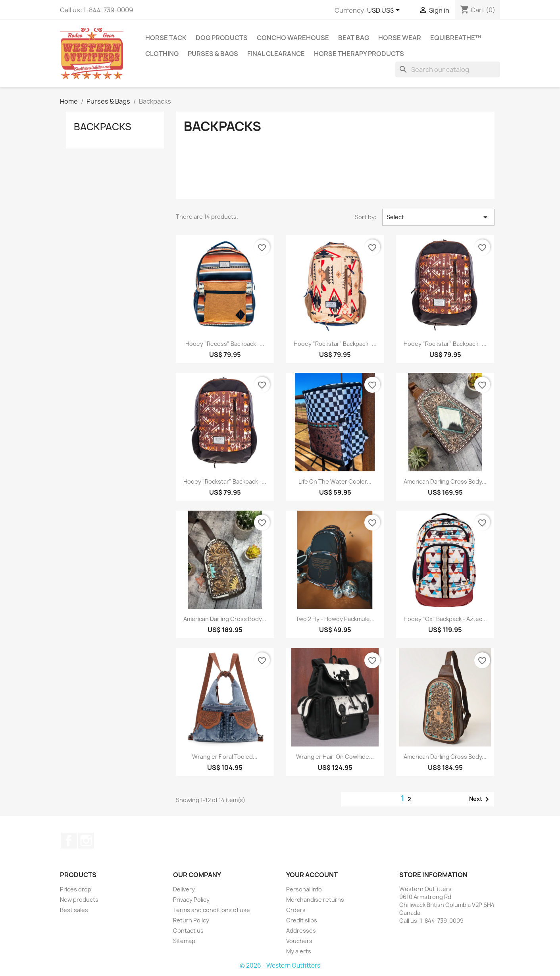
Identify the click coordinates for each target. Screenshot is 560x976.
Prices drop (76, 889)
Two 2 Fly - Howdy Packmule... (335, 619)
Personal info (304, 889)
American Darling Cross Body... (445, 481)
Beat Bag (354, 38)
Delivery (184, 889)
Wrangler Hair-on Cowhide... (335, 757)
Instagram (86, 841)
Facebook (69, 841)
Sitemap (184, 941)
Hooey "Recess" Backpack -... (225, 344)
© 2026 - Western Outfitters (280, 965)
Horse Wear (400, 38)
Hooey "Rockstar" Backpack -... (335, 344)
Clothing (162, 54)
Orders (296, 910)
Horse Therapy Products (359, 54)
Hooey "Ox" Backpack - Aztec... (445, 619)
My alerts (299, 951)
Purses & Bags (213, 54)
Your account (312, 875)
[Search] (448, 69)
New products (79, 900)
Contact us (188, 931)
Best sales (74, 910)
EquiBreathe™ (456, 38)
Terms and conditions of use (212, 910)
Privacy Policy (191, 900)
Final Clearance (276, 54)
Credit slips (302, 920)
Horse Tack (166, 38)
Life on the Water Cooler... (335, 481)
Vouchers (299, 941)
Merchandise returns (315, 900)
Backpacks (103, 127)
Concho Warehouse (293, 38)
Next (480, 799)
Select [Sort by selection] (438, 217)
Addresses (301, 931)
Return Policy (191, 920)
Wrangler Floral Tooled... (225, 757)
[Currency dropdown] (385, 11)
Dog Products (222, 38)
